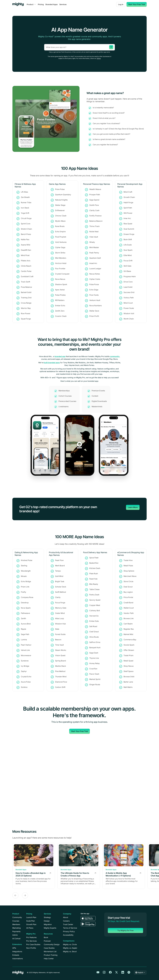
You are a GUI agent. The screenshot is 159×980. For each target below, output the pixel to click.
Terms (99, 58)
